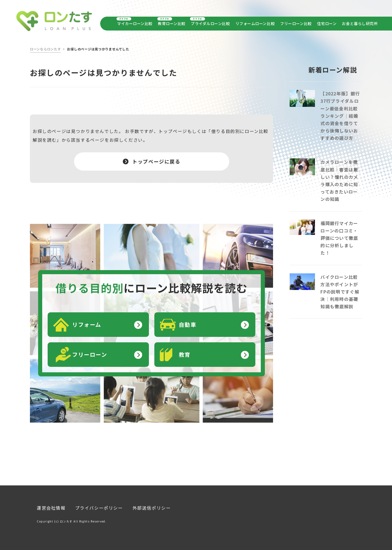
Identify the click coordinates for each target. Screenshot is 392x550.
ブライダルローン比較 (210, 23)
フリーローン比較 (296, 23)
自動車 (188, 321)
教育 (185, 351)
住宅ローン (327, 23)
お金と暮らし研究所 (360, 23)
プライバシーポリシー (99, 504)
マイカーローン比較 (135, 23)
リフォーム (87, 321)
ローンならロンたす (45, 46)
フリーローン (90, 351)
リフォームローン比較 (255, 23)
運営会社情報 (51, 504)
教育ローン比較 (171, 23)
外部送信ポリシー (152, 504)
